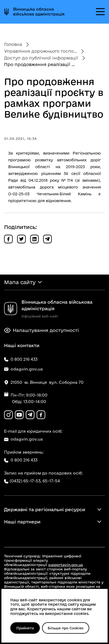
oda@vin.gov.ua (23, 439)
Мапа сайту (20, 282)
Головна (13, 44)
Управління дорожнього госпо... (41, 51)
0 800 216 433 (21, 460)
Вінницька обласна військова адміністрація (39, 12)
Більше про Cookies (66, 628)
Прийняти (25, 628)
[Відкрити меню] (100, 12)
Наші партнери (22, 522)
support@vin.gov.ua (66, 565)
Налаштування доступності (41, 330)
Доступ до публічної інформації (41, 58)
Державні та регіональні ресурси (45, 509)
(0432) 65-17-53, (25, 481)
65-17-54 (51, 481)
